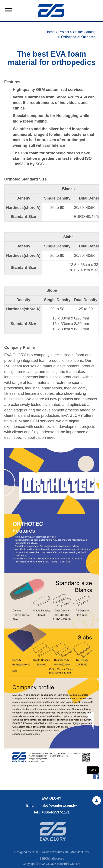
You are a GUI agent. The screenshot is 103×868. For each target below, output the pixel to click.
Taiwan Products (53, 853)
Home (50, 32)
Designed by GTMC (27, 853)
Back (93, 770)
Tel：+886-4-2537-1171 (51, 812)
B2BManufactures (77, 853)
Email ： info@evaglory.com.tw (51, 805)
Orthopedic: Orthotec (78, 37)
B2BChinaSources (52, 860)
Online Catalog (84, 32)
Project (64, 32)
